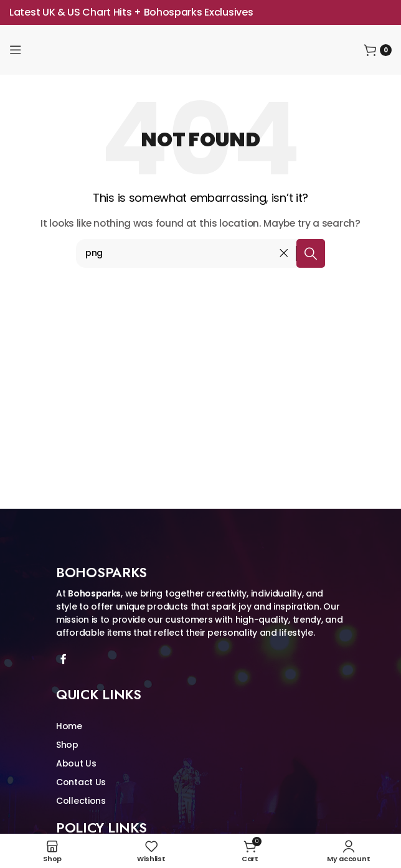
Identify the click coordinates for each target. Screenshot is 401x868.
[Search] (200, 253)
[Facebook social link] (63, 659)
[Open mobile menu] (16, 50)
